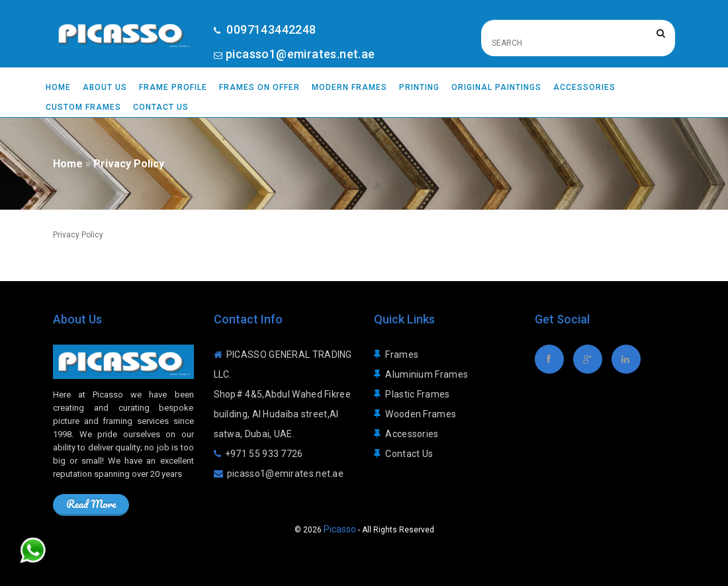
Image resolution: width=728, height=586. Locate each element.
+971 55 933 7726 (264, 454)
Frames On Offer (259, 87)
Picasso (340, 529)
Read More (91, 504)
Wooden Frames (421, 414)
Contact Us (161, 107)
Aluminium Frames (427, 374)
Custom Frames (83, 107)
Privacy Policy (129, 164)
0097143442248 (270, 29)
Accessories (584, 87)
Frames (402, 355)
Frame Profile (173, 87)
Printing (419, 87)
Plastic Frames (417, 394)
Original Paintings (496, 87)
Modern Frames (349, 87)
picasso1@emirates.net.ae (300, 54)
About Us (105, 87)
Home (58, 87)
